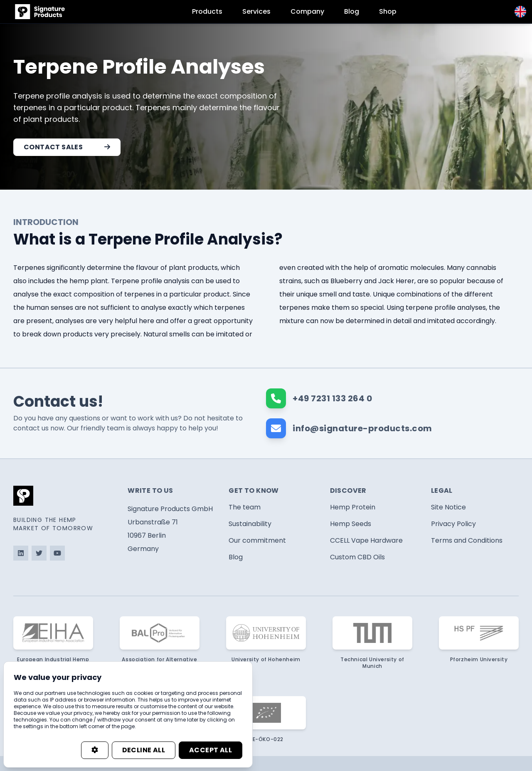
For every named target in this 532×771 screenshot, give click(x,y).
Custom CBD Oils (357, 557)
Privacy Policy (453, 524)
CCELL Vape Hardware (366, 540)
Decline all (144, 750)
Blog (352, 11)
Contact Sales (67, 147)
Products (207, 11)
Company (307, 11)
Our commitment (257, 540)
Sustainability (250, 524)
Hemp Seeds (351, 524)
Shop (388, 11)
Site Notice (448, 507)
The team (245, 507)
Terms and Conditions (467, 540)
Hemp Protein (353, 507)
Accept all (211, 750)
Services (256, 11)
